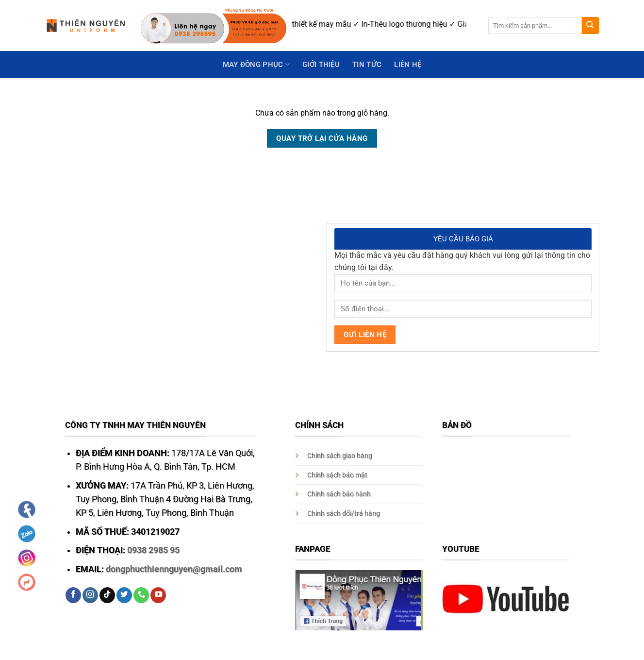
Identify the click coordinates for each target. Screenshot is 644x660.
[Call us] (141, 595)
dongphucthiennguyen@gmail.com (174, 569)
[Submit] (590, 25)
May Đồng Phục (256, 64)
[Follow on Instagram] (90, 595)
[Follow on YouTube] (158, 595)
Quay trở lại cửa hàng (322, 138)
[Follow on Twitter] (124, 595)
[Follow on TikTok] (107, 595)
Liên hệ (408, 65)
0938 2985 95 (153, 550)
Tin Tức (367, 65)
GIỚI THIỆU (321, 65)
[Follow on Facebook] (73, 595)
